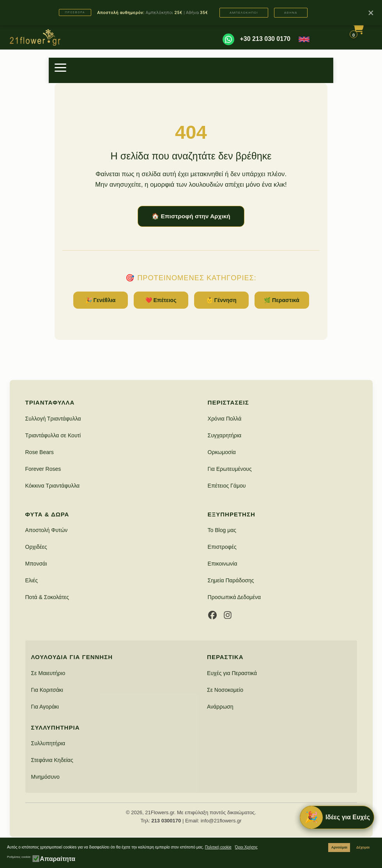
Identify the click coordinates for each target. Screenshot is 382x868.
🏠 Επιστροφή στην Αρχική (191, 216)
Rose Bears (40, 452)
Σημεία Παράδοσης (231, 580)
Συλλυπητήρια (48, 743)
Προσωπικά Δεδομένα (234, 597)
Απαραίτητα (57, 859)
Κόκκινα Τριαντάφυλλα (53, 486)
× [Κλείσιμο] (371, 13)
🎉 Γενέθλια (101, 300)
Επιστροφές (222, 547)
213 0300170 (166, 821)
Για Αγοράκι (45, 707)
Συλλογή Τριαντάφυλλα (53, 419)
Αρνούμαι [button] (339, 847)
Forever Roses (43, 469)
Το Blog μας (222, 530)
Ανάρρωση (220, 707)
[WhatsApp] (228, 39)
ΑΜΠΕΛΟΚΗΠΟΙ (244, 13)
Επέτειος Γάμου (227, 486)
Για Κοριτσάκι (47, 690)
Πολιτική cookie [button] (218, 847)
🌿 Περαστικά (282, 300)
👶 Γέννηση (221, 300)
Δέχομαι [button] (363, 847)
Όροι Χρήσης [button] (246, 847)
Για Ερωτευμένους (230, 469)
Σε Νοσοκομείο (225, 690)
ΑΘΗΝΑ (291, 13)
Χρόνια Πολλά (225, 419)
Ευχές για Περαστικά (232, 673)
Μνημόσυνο (45, 777)
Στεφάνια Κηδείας (52, 760)
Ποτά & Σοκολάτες (47, 597)
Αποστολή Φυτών (47, 530)
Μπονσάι (36, 564)
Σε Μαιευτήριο (48, 673)
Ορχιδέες (36, 547)
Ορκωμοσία (222, 452)
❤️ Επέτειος (161, 300)
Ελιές (32, 580)
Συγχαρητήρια (225, 435)
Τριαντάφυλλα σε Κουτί (53, 435)
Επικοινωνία (223, 564)
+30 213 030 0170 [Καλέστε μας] (265, 39)
